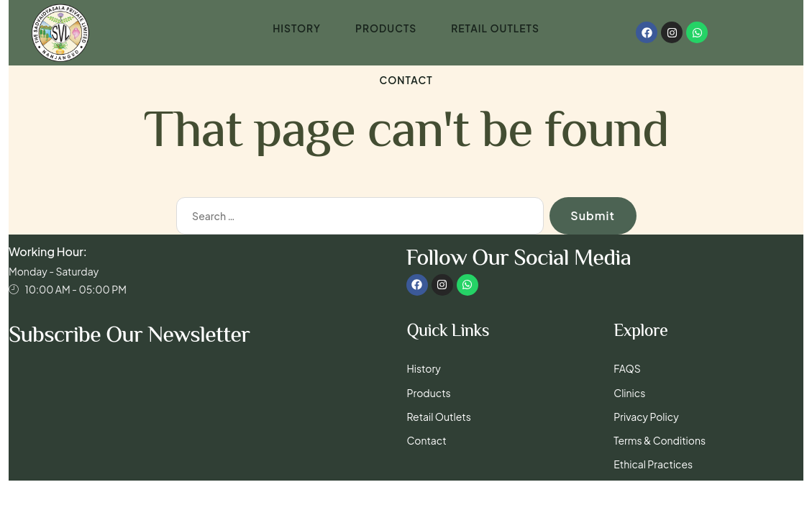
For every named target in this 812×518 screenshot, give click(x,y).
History (296, 29)
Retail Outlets (496, 29)
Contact (406, 83)
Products (386, 29)
